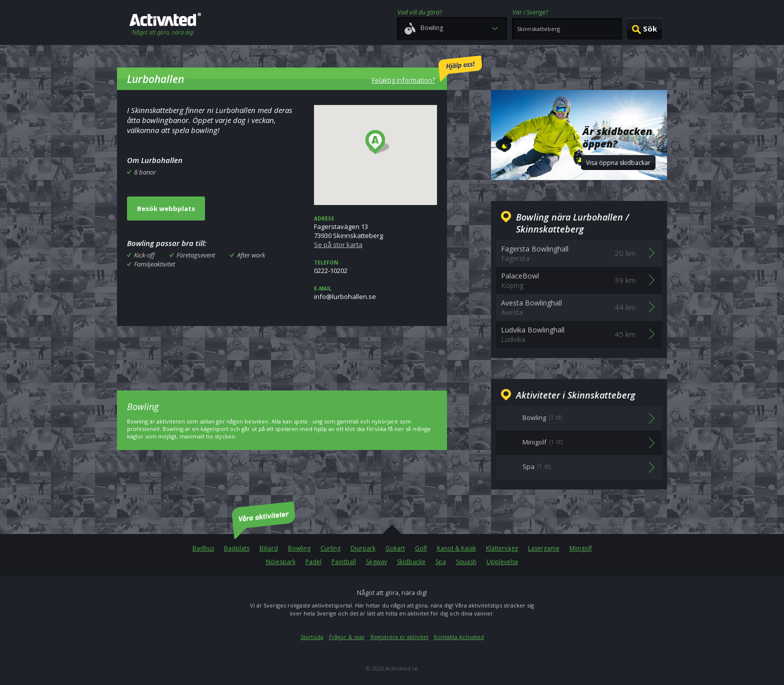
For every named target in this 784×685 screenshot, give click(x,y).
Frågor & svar (347, 637)
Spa (441, 562)
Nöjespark (281, 562)
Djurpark (363, 548)
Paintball (344, 562)
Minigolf (581, 548)
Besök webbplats (166, 208)
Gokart (395, 548)
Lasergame (544, 548)
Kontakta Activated (459, 637)
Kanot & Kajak (456, 548)
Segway (376, 562)
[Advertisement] (282, 351)
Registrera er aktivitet (399, 637)
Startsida (312, 637)
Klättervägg (502, 548)
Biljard (269, 548)
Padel (313, 562)
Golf (421, 548)
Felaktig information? (427, 70)
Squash (466, 562)
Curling (330, 548)
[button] (378, 142)
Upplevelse (502, 562)
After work (251, 255)
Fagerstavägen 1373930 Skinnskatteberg (375, 232)
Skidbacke (411, 562)
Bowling (299, 548)
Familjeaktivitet (154, 264)
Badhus (203, 548)
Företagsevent (196, 255)
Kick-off (144, 255)
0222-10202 (375, 267)
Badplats (237, 548)
